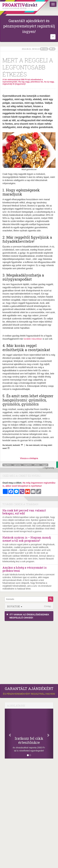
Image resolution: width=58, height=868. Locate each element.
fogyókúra (8, 465)
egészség (18, 465)
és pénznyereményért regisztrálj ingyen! (29, 691)
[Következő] (50, 734)
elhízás (37, 465)
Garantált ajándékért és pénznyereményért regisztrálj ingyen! (29, 26)
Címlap (47, 606)
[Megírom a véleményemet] (9, 448)
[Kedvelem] (22, 445)
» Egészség (48, 468)
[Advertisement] (29, 652)
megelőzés (28, 465)
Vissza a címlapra (29, 458)
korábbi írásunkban (33, 339)
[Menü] (53, 4)
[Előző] (8, 734)
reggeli (45, 465)
